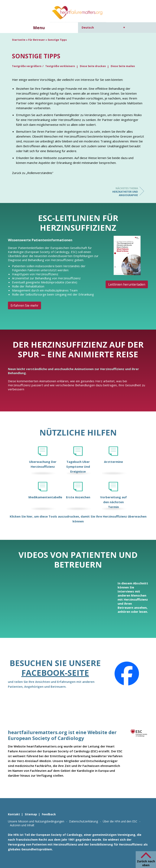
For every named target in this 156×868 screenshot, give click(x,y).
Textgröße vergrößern (27, 66)
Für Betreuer (37, 40)
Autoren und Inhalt (22, 825)
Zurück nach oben (146, 863)
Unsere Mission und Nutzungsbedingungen (36, 821)
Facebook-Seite (55, 673)
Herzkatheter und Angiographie (122, 192)
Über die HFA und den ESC (120, 821)
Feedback (49, 814)
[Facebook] (127, 674)
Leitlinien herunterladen (127, 284)
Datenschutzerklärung (83, 821)
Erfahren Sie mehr (24, 305)
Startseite (19, 40)
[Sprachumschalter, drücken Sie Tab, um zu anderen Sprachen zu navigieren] (103, 27)
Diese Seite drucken (93, 66)
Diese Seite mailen (123, 66)
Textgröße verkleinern (60, 66)
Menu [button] (39, 28)
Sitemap (31, 814)
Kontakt (14, 814)
